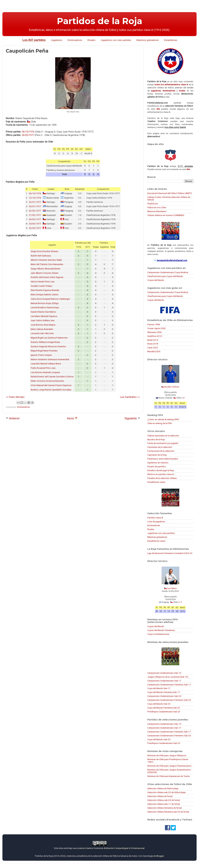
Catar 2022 (153, 348)
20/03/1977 (35, 224)
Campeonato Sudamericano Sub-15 (164, 673)
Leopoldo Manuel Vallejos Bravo (46, 364)
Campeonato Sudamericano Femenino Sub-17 (169, 685)
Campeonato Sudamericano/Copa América (168, 272)
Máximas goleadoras (157, 537)
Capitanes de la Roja (157, 455)
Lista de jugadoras (156, 521)
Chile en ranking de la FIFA (160, 423)
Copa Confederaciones (158, 634)
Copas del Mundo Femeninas (161, 630)
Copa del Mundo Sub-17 (159, 688)
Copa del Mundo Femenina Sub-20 (164, 708)
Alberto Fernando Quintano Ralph (46, 260)
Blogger (160, 856)
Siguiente (132, 418)
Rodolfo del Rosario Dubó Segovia (47, 277)
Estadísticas (171, 40)
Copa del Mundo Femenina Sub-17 (164, 692)
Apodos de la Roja (156, 439)
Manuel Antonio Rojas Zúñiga (45, 303)
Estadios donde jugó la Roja (161, 470)
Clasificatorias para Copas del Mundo (165, 276)
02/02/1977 (35, 211)
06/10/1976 (28, 132)
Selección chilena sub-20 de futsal (164, 800)
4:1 (184, 398)
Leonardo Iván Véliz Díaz (42, 333)
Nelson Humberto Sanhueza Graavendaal (50, 359)
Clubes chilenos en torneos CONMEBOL (166, 215)
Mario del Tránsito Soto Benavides (47, 264)
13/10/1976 (35, 198)
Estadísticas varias (156, 482)
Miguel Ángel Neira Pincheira (44, 351)
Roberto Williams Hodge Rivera (45, 342)
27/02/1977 (35, 215)
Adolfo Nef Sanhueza (41, 256)
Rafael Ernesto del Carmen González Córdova (52, 377)
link (158, 109)
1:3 (181, 602)
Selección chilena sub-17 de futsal (164, 804)
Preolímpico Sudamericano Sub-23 (164, 712)
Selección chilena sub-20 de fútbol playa (166, 792)
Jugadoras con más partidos (161, 533)
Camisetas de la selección (160, 447)
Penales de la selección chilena (162, 478)
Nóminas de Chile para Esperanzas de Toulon (169, 776)
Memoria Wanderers (157, 211)
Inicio (72, 418)
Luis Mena (172, 588)
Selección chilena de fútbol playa (163, 788)
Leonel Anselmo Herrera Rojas (45, 307)
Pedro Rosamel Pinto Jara (43, 368)
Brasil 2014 (153, 340)
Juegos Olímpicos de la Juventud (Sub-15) (168, 677)
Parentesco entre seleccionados (163, 459)
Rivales (91, 40)
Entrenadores (75, 40)
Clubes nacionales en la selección (163, 436)
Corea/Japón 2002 (157, 328)
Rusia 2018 (153, 344)
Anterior (13, 418)
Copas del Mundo (156, 280)
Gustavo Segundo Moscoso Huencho (48, 346)
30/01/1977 (35, 206)
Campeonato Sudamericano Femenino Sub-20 (169, 700)
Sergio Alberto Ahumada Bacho (46, 269)
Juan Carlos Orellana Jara (43, 320)
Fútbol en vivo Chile (157, 207)
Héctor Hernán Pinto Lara (43, 282)
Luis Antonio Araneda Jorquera (45, 372)
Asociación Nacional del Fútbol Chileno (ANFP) (170, 193)
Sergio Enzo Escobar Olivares (44, 251)
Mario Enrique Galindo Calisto (45, 295)
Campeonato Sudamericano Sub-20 (164, 696)
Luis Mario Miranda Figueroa (44, 316)
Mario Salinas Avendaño (42, 329)
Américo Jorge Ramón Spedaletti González (51, 390)
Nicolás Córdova (172, 387)
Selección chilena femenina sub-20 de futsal (168, 812)
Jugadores (56, 40)
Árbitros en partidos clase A (161, 474)
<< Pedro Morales (15, 397)
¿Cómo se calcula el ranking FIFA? (163, 419)
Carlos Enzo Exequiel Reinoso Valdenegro (50, 299)
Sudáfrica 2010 (155, 336)
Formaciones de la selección (161, 451)
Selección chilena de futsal (160, 796)
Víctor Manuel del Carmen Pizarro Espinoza (51, 385)
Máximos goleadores (148, 40)
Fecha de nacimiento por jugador (163, 443)
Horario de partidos (157, 466)
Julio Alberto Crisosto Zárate (44, 273)
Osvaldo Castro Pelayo (41, 286)
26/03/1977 (28, 135)
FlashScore (153, 204)
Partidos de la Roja (100, 21)
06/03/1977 (35, 219)
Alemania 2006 (155, 332)
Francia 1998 (154, 324)
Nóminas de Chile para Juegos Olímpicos (167, 755)
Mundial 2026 (154, 351)
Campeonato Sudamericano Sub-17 (164, 681)
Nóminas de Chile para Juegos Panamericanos (169, 766)
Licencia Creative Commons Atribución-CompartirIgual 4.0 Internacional (111, 848)
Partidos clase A (155, 518)
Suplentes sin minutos (158, 463)
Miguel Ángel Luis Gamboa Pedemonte (49, 338)
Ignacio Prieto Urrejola (41, 355)
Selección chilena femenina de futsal (165, 808)
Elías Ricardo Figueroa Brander (45, 290)
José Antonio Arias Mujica (43, 325)
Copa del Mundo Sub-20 (159, 704)
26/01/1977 (35, 202)
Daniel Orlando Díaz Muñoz (43, 312)
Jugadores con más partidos (116, 40)
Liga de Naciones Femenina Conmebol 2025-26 (170, 553)
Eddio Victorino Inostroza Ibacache (47, 381)
